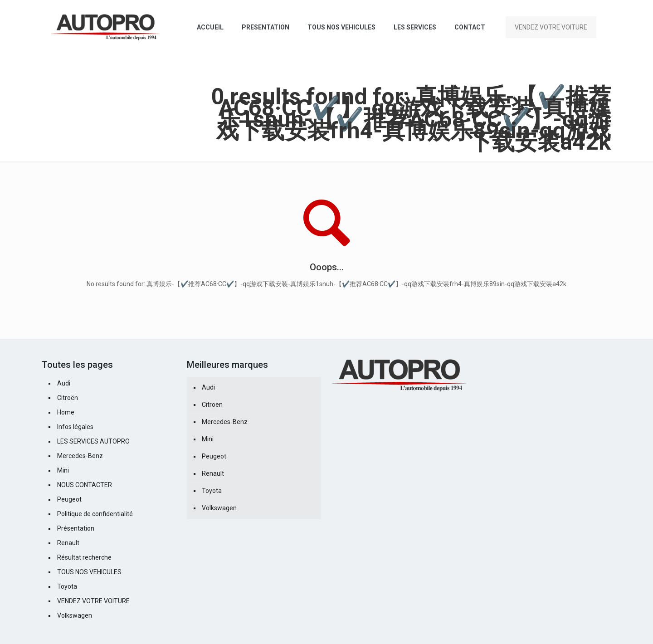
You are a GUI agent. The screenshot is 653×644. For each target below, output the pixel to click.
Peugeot (69, 499)
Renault (68, 543)
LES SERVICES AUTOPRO (93, 441)
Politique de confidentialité (95, 514)
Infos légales (75, 427)
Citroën (68, 398)
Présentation (76, 528)
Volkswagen (75, 615)
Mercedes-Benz (80, 456)
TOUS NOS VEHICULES (89, 572)
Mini (63, 470)
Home (66, 412)
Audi (64, 383)
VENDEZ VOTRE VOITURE (551, 27)
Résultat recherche (84, 557)
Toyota (67, 586)
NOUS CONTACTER (85, 485)
